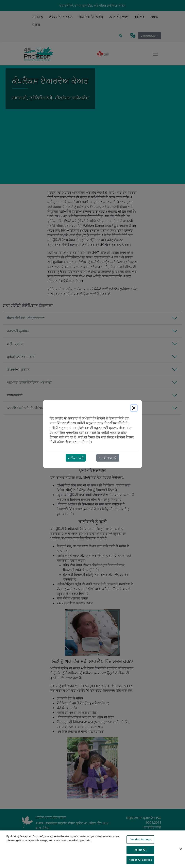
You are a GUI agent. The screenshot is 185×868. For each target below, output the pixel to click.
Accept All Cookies (140, 860)
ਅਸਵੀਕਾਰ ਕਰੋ (108, 458)
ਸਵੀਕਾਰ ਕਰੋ (76, 458)
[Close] (134, 408)
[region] (92, 849)
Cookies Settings (140, 839)
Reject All (140, 850)
